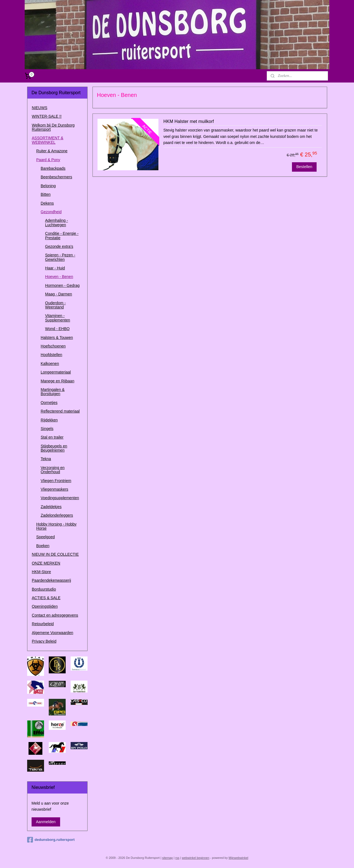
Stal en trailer (52, 437)
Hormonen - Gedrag (62, 285)
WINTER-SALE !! (47, 116)
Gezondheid (51, 212)
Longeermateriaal (56, 372)
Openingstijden (45, 606)
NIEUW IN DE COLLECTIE (55, 554)
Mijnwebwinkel (238, 858)
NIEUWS (40, 108)
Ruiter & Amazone (52, 151)
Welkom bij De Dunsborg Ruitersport (53, 127)
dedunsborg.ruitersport (51, 840)
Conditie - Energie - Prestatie (62, 235)
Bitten (46, 194)
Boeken (43, 546)
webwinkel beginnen (196, 858)
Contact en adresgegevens (55, 615)
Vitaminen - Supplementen (58, 318)
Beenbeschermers (57, 177)
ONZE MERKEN (46, 563)
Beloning (48, 186)
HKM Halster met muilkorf (188, 121)
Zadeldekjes (51, 507)
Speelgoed (46, 537)
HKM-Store (41, 572)
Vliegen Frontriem (56, 481)
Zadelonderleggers (57, 515)
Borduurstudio (44, 589)
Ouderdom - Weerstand (56, 305)
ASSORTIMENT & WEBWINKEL (48, 140)
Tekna (46, 459)
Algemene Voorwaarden (52, 633)
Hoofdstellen (52, 355)
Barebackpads (53, 168)
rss (177, 858)
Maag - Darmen (59, 294)
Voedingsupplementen (60, 498)
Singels (47, 429)
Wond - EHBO (57, 329)
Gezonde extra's (59, 246)
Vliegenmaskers (55, 489)
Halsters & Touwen (57, 338)
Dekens (47, 203)
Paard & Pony (48, 160)
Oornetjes (49, 403)
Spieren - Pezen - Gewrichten (60, 257)
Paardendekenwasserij (52, 580)
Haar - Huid (55, 268)
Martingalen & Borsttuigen (53, 392)
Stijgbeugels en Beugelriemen (54, 448)
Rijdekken (49, 420)
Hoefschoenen (53, 346)
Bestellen (304, 167)
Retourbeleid (43, 624)
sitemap (167, 858)
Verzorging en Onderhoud (53, 470)
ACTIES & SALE (46, 598)
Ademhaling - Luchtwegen (57, 222)
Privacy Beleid (44, 641)
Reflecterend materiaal (60, 411)
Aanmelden (46, 822)
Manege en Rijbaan (57, 381)
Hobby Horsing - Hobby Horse (57, 526)
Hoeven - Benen (59, 277)
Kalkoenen (50, 364)
